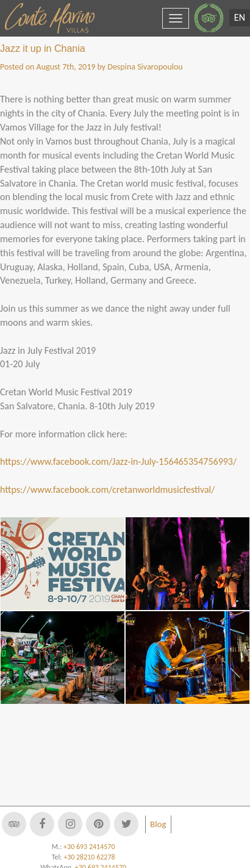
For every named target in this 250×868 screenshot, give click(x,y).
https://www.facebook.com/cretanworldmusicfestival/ (107, 490)
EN (240, 17)
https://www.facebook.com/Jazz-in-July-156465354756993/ (118, 461)
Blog (158, 824)
